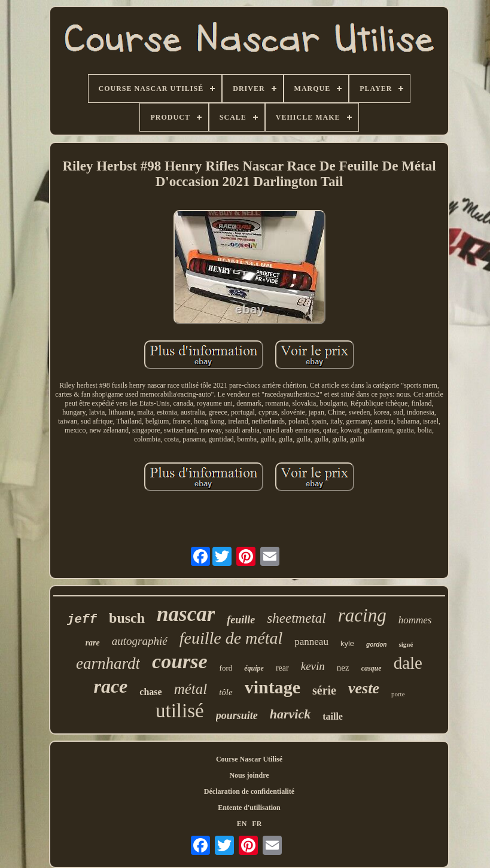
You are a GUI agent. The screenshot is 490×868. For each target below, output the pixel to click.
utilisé (180, 711)
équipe (254, 668)
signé (406, 644)
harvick (290, 714)
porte (398, 694)
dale (408, 663)
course (180, 661)
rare (93, 643)
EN (242, 824)
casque (372, 668)
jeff (82, 619)
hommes (415, 620)
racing (362, 615)
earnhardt (108, 663)
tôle (226, 692)
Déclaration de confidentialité (249, 791)
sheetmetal (296, 618)
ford (226, 668)
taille (333, 716)
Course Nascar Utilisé (249, 759)
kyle (347, 643)
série (324, 690)
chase (150, 692)
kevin (313, 666)
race (110, 686)
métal (191, 689)
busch (127, 618)
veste (364, 688)
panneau (311, 642)
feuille (241, 620)
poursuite (237, 715)
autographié (140, 641)
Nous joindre (249, 775)
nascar (186, 614)
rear (282, 668)
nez (343, 668)
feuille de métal (231, 638)
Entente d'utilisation (249, 808)
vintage (273, 687)
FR (257, 824)
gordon (376, 645)
